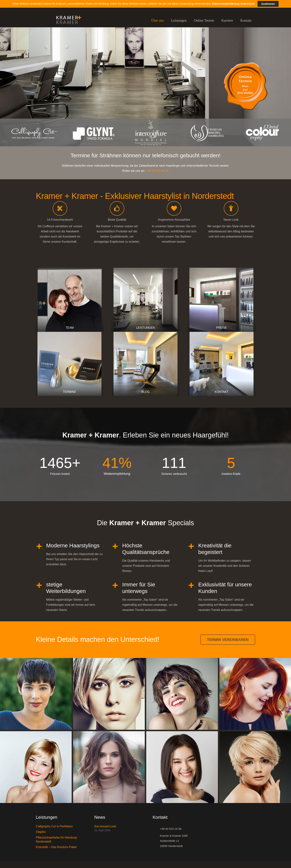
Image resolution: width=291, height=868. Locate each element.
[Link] (67, 20)
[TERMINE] (69, 364)
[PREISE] (221, 300)
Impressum (248, 4)
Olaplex (41, 832)
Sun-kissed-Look (105, 826)
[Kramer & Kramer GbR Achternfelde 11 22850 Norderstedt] (156, 841)
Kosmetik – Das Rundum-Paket (56, 847)
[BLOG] (145, 364)
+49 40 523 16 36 (157, 171)
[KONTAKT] (222, 364)
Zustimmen (268, 4)
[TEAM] (70, 300)
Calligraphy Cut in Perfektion (54, 826)
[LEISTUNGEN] (145, 300)
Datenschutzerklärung (225, 4)
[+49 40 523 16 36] (156, 829)
